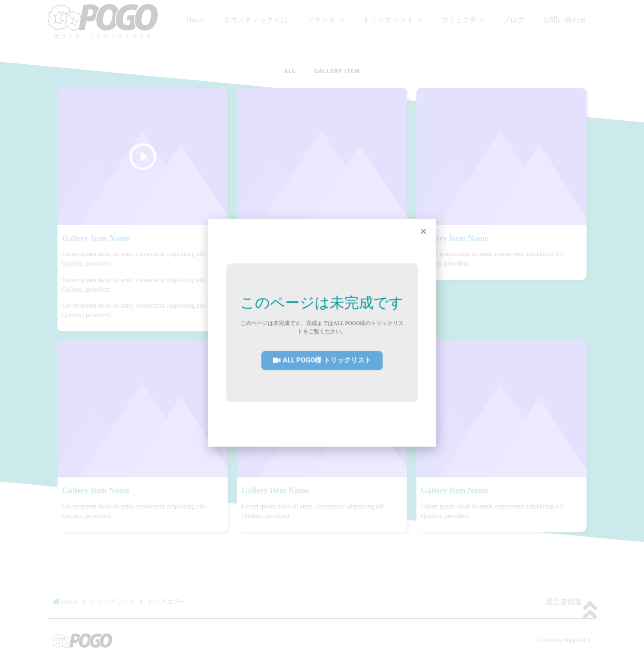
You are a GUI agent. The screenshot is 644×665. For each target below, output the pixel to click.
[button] (322, 359)
